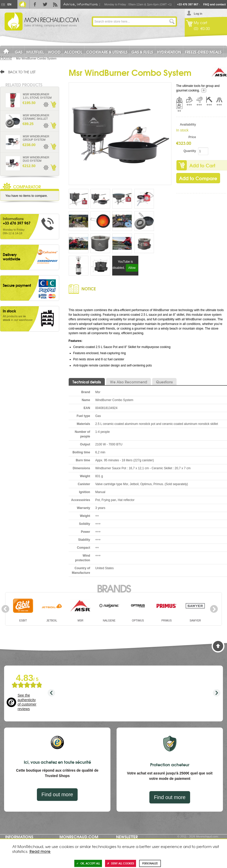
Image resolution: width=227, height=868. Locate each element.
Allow (132, 268)
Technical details (87, 382)
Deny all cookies (121, 863)
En (9, 4)
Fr (3, 4)
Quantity (190, 151)
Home (6, 58)
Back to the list (22, 72)
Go (172, 22)
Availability (188, 125)
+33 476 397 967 (188, 4)
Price (192, 137)
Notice (89, 288)
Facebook (35, 4)
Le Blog (23, 4)
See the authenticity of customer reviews (27, 702)
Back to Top (218, 646)
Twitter (45, 4)
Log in (198, 14)
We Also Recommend (128, 382)
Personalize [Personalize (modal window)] (150, 863)
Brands (114, 588)
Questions (164, 382)
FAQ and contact (215, 4)
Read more (40, 851)
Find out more (57, 794)
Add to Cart (53, 105)
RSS (55, 4)
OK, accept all (88, 863)
